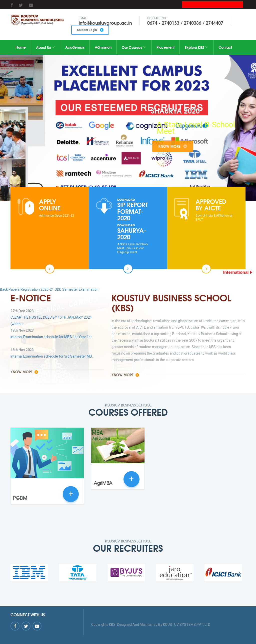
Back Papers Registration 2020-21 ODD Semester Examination (49, 289)
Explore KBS (196, 47)
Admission (103, 47)
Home (21, 47)
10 (157, 181)
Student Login (90, 30)
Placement (165, 47)
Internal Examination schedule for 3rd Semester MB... (52, 356)
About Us (45, 47)
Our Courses (134, 47)
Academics (75, 47)
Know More (189, 146)
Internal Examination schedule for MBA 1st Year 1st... (52, 337)
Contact (225, 47)
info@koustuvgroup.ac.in (105, 23)
